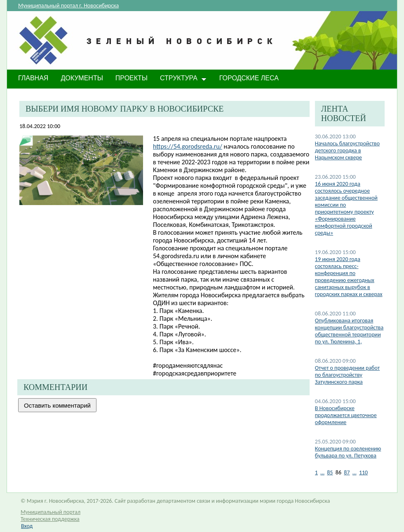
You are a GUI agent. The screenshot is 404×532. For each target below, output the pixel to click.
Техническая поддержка (50, 519)
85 (330, 472)
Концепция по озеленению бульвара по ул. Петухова (348, 452)
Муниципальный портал (50, 512)
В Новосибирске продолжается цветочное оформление (346, 415)
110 (363, 472)
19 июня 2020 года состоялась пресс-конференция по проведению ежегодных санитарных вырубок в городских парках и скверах (349, 277)
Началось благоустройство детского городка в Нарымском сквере (347, 150)
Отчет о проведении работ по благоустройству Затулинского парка (347, 375)
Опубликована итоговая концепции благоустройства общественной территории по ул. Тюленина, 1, (349, 331)
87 (347, 472)
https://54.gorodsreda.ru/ (188, 146)
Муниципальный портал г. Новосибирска (68, 6)
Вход (27, 526)
